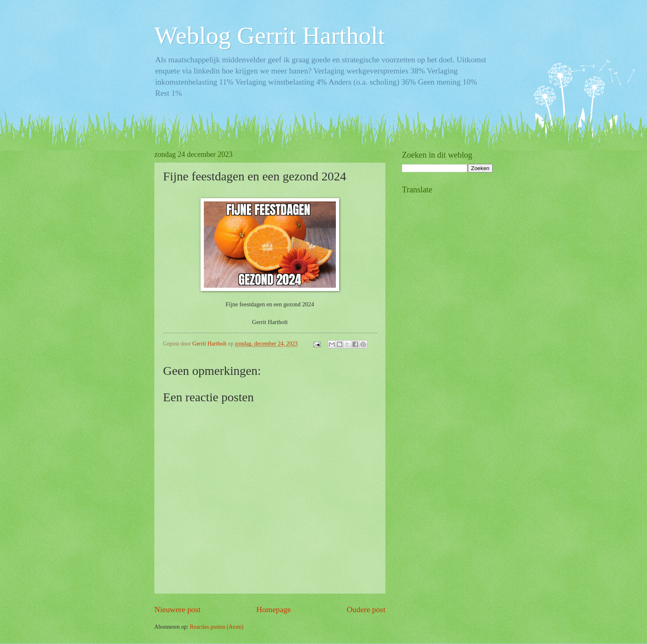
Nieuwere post (177, 610)
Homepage (274, 610)
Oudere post (366, 610)
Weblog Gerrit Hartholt (269, 36)
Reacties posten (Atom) (217, 627)
